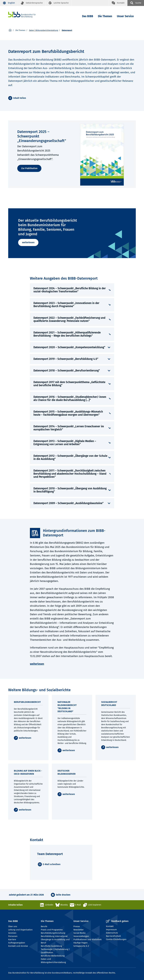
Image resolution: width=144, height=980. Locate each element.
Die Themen (105, 16)
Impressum (111, 930)
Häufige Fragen (81, 943)
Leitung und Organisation (20, 930)
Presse (77, 926)
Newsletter (79, 930)
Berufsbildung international (54, 936)
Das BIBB (88, 16)
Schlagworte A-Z (81, 946)
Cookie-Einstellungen (116, 939)
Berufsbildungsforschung (53, 933)
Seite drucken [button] (63, 895)
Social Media (79, 933)
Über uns (13, 926)
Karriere (12, 939)
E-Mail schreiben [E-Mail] (52, 864)
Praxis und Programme (52, 930)
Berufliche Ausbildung (51, 946)
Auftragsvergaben (17, 943)
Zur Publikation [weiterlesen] (29, 168)
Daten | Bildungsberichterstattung (44, 30)
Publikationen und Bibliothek (88, 939)
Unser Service (125, 16)
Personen (13, 936)
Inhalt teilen (20, 98)
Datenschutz (112, 933)
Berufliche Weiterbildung (53, 956)
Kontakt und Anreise (18, 946)
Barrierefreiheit (113, 936)
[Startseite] (10, 30)
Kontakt (110, 926)
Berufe (44, 926)
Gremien (12, 933)
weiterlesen (28, 242)
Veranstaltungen (81, 936)
